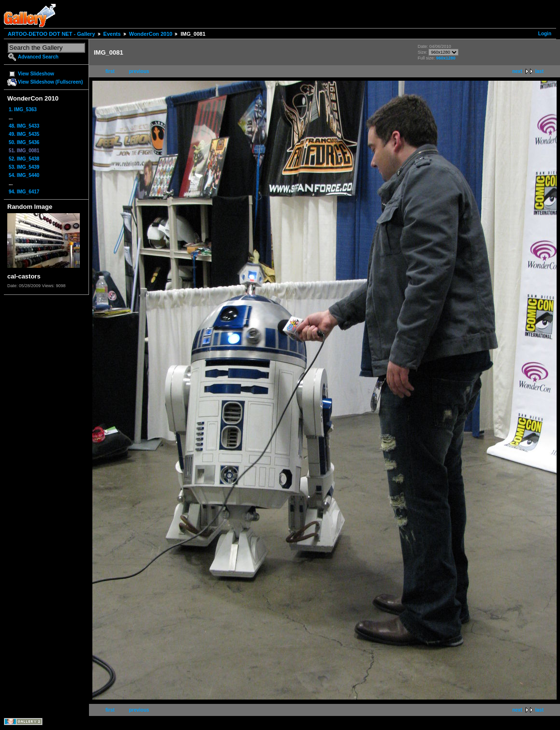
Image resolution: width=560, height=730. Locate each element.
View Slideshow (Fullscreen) (50, 82)
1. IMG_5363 (23, 109)
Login (545, 34)
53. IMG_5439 (24, 167)
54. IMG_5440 (24, 175)
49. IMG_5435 (24, 134)
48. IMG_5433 (24, 126)
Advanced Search (38, 57)
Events (112, 34)
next (517, 71)
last (539, 71)
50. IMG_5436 (24, 142)
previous (139, 71)
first (110, 71)
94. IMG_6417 (24, 192)
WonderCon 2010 (151, 34)
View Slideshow (36, 74)
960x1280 (446, 58)
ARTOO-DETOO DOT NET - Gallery (52, 34)
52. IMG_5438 (24, 159)
